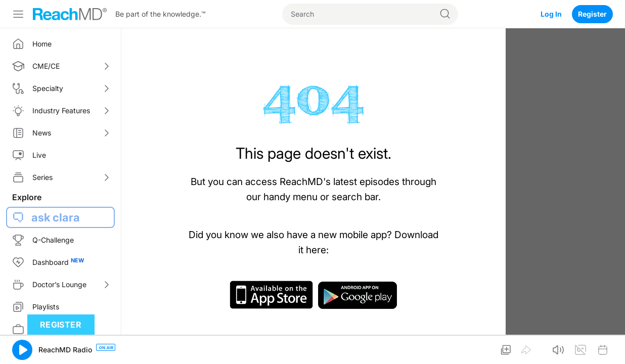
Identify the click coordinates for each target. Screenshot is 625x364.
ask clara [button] (56, 217)
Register (592, 14)
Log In (551, 14)
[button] (22, 350)
